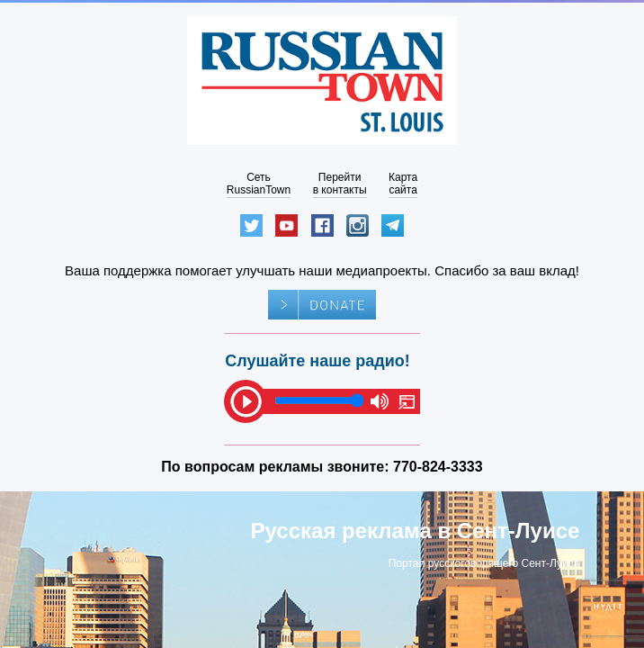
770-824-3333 (438, 467)
